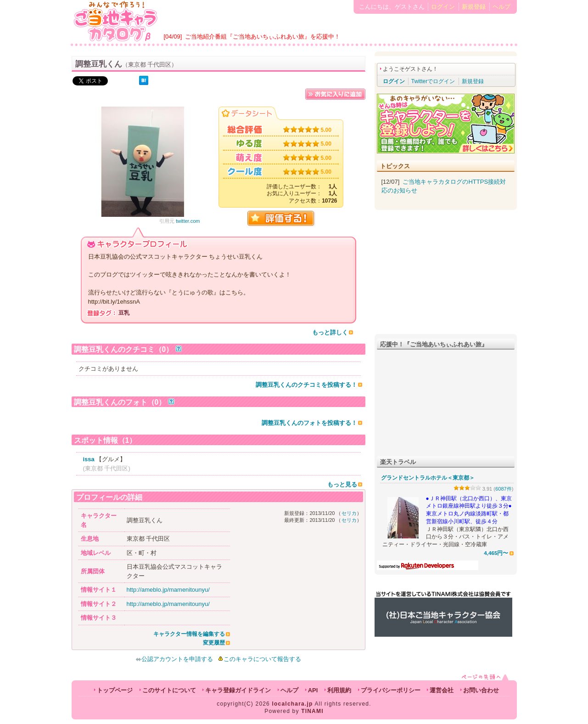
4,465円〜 (496, 553)
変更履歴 (214, 643)
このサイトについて (169, 690)
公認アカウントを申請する (174, 659)
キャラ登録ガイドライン (238, 690)
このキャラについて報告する (262, 659)
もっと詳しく (330, 332)
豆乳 (124, 313)
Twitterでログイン (433, 81)
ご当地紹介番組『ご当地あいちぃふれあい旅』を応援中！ (263, 37)
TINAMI (312, 711)
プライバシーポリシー (391, 690)
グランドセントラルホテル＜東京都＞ (428, 478)
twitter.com (188, 221)
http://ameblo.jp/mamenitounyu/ (168, 590)
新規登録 (474, 7)
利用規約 (339, 690)
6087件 (504, 489)
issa (89, 459)
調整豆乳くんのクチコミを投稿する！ (306, 385)
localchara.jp (293, 704)
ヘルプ (501, 7)
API (313, 690)
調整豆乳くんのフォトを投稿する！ (309, 423)
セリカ (349, 513)
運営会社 (442, 690)
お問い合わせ (481, 690)
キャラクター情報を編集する (189, 634)
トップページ (115, 690)
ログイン (443, 7)
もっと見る (342, 484)
